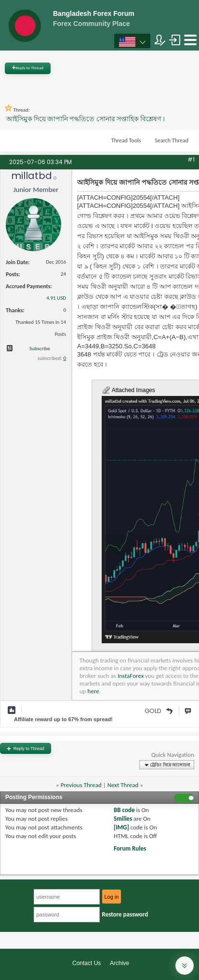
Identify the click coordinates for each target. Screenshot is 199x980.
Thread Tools (126, 140)
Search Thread (172, 140)
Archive (119, 963)
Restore (125, 914)
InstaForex (131, 676)
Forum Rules (130, 848)
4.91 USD (56, 298)
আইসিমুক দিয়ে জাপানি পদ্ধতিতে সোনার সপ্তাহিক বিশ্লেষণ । (86, 119)
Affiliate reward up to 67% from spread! (63, 719)
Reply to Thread (28, 67)
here (93, 691)
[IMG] (121, 827)
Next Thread (123, 785)
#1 (191, 159)
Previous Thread (81, 785)
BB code (124, 810)
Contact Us (86, 963)
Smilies (123, 819)
